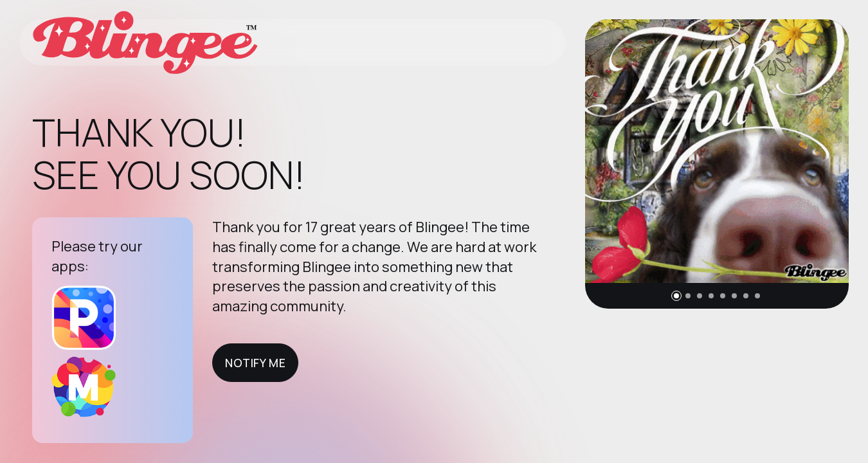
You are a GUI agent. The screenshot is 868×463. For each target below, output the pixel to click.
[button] (676, 296)
